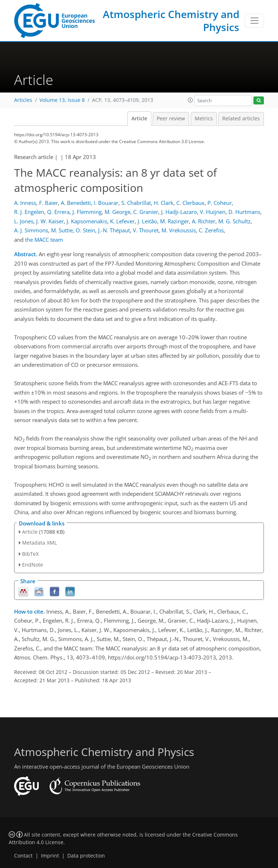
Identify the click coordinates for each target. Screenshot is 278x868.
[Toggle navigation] (254, 21)
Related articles (241, 119)
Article (139, 119)
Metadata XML (39, 543)
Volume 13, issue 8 (62, 100)
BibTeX (30, 554)
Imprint (50, 856)
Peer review (171, 119)
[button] (190, 100)
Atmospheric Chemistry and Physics (171, 21)
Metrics (204, 119)
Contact (23, 856)
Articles (23, 100)
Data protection (86, 856)
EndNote (33, 565)
